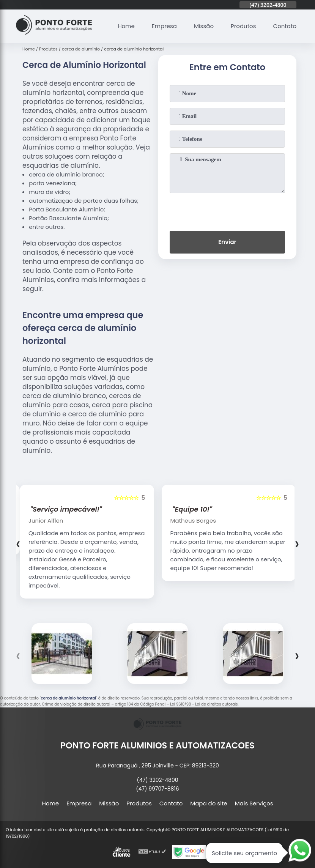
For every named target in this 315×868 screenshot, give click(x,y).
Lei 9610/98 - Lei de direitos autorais (204, 704)
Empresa (164, 26)
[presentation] (227, 210)
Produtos (243, 26)
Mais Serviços (254, 803)
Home (126, 26)
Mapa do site (209, 803)
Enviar (227, 242)
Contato (285, 26)
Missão (204, 26)
